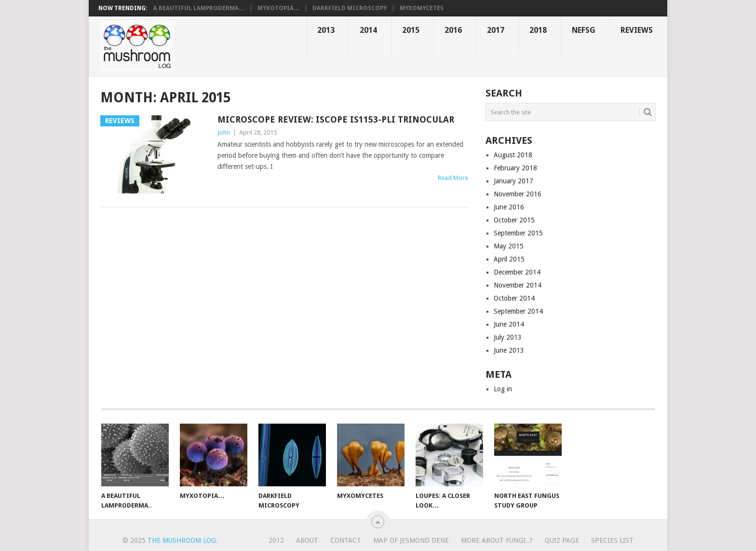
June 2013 (509, 350)
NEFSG (584, 30)
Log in (503, 389)
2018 (538, 30)
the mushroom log (182, 540)
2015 (411, 30)
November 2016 (518, 194)
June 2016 (509, 207)
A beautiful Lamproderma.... (199, 8)
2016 (453, 30)
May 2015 (509, 246)
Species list (612, 540)
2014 (368, 30)
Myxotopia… (278, 8)
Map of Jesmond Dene (411, 540)
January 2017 (513, 181)
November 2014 (518, 285)
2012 (276, 540)
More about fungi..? (497, 540)
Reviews (637, 30)
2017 (496, 30)
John (224, 132)
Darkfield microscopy (350, 8)
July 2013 (508, 337)
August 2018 (513, 155)
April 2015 (509, 259)
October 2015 (514, 220)
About (307, 540)
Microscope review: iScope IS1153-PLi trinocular (336, 119)
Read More (453, 178)
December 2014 (517, 272)
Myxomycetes (422, 8)
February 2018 (515, 168)
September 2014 (518, 311)
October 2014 (514, 298)
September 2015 (518, 233)
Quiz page (562, 540)
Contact (346, 540)
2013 (326, 30)
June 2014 (509, 324)
